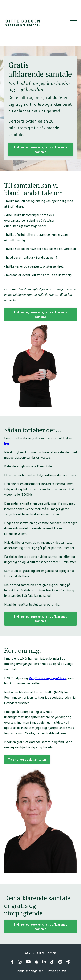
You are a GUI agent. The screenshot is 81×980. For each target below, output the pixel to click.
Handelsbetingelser (29, 971)
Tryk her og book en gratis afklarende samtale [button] (40, 150)
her (7, 443)
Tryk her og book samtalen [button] (27, 760)
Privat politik (57, 971)
